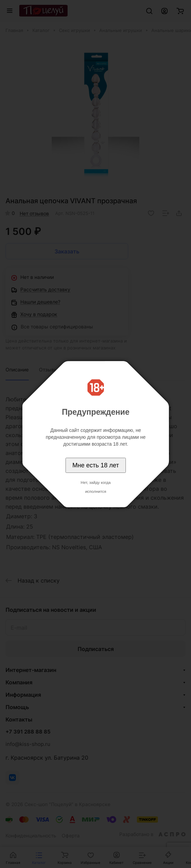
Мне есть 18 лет (96, 465)
